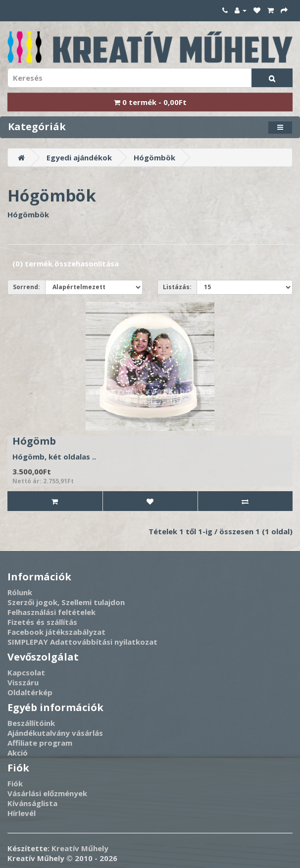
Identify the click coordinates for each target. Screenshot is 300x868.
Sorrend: (26, 287)
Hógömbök (154, 157)
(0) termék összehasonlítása (66, 263)
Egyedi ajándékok (79, 157)
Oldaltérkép (30, 692)
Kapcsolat (26, 672)
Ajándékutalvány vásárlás (55, 733)
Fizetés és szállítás (42, 622)
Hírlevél (22, 813)
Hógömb (34, 441)
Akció (18, 753)
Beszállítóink (31, 723)
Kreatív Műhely (80, 848)
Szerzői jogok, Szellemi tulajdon (66, 602)
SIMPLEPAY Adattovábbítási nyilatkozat (82, 642)
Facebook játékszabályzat (56, 632)
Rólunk (20, 592)
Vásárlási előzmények (47, 793)
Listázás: (177, 287)
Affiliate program (40, 743)
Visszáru (23, 682)
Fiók (15, 783)
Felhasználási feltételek (51, 612)
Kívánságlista (32, 803)
